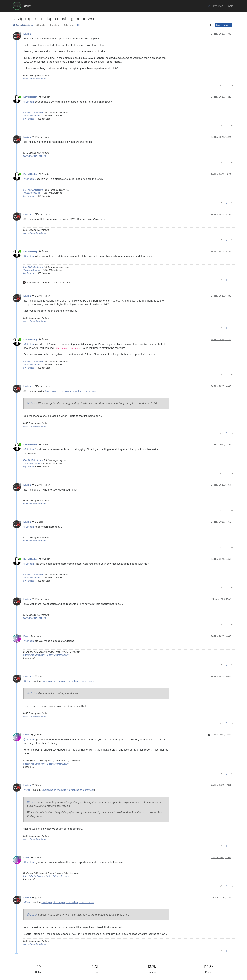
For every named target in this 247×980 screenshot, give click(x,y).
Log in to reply (223, 25)
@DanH (37, 676)
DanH (26, 636)
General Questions (23, 25)
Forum (27, 6)
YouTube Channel (32, 116)
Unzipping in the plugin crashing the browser (72, 391)
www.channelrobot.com (35, 78)
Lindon (27, 34)
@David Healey (41, 137)
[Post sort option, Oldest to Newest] (210, 25)
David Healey (30, 97)
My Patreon (29, 119)
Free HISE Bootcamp (33, 113)
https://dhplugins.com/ (34, 655)
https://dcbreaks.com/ (58, 655)
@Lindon (45, 97)
